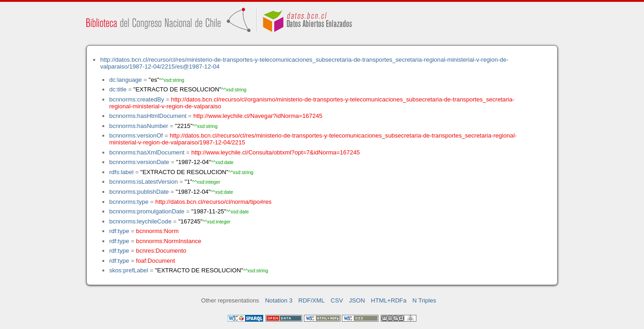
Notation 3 (279, 300)
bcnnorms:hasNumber (139, 126)
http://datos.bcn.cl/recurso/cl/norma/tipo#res (213, 202)
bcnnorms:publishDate (139, 192)
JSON (357, 300)
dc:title (118, 89)
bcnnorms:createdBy (137, 99)
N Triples (424, 300)
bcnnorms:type (129, 202)
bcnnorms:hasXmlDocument (147, 152)
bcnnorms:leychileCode (140, 221)
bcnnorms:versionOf (136, 135)
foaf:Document (156, 261)
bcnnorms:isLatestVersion (144, 182)
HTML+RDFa (389, 300)
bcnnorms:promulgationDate (147, 211)
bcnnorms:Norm (157, 231)
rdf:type (119, 231)
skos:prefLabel (129, 270)
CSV (337, 300)
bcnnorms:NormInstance (169, 241)
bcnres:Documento (161, 251)
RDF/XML (312, 300)
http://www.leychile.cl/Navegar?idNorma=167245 (258, 116)
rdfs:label (121, 172)
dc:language (125, 80)
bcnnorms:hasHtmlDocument (148, 116)
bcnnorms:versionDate (139, 162)
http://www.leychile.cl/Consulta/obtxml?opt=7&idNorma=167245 (276, 152)
